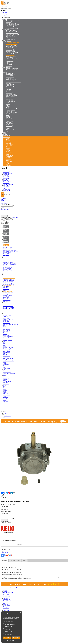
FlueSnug (8, 89)
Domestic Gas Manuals (11, 32)
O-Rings (8, 104)
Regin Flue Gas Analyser (12, 56)
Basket (3, 201)
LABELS (5, 40)
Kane (8, 152)
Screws (8, 115)
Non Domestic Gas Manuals (13, 34)
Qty (14, 518)
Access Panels (9, 73)
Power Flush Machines (11, 71)
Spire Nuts (9, 122)
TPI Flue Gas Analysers (12, 59)
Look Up (19, 544)
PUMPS (5, 133)
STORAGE (6, 135)
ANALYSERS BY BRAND (12, 43)
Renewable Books (10, 37)
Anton (8, 139)
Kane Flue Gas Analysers (12, 53)
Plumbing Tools (10, 111)
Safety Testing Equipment (12, 113)
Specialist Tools (10, 121)
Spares (8, 120)
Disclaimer (6, 178)
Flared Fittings (10, 86)
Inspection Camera (10, 51)
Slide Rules (9, 38)
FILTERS (5, 132)
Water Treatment (10, 130)
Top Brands (6, 188)
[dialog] (12, 627)
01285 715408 (4, 7)
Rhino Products (10, 155)
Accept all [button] (7, 638)
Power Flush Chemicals (12, 70)
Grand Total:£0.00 (5, 210)
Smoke (8, 117)
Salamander (9, 157)
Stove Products (10, 124)
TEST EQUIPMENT (8, 42)
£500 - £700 (9, 65)
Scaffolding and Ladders (12, 114)
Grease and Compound (11, 95)
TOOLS (5, 72)
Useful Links (7, 190)
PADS (5, 20)
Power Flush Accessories (12, 69)
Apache (8, 141)
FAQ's (5, 179)
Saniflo (8, 158)
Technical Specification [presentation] (15, 561)
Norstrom (8, 153)
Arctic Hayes (9, 142)
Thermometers (10, 126)
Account (3, 199)
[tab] (5, 561)
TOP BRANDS (7, 137)
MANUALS (6, 29)
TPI (7, 163)
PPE (7, 108)
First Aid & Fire (10, 84)
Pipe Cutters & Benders (12, 109)
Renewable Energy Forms (12, 28)
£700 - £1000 (9, 66)
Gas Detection (9, 93)
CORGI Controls (10, 144)
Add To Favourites (5, 521)
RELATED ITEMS (11, 55)
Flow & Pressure (10, 87)
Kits (7, 98)
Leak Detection (10, 99)
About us (6, 171)
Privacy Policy (7, 182)
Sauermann (9, 159)
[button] (12, 641)
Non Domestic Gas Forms (12, 26)
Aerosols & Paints (10, 76)
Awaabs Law (7, 172)
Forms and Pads (7, 181)
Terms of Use (7, 187)
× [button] (20, 613)
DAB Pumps (9, 147)
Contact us (6, 174)
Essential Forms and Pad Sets (13, 24)
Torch (8, 127)
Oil (7, 105)
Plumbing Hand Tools (11, 110)
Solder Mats (9, 119)
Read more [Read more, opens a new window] (11, 621)
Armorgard (9, 143)
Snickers (8, 160)
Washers (8, 128)
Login (5, 15)
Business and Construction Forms (14, 21)
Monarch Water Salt (11, 102)
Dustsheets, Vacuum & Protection (14, 82)
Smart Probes (9, 57)
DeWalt (8, 148)
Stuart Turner (9, 162)
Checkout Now (4, 216)
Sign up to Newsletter (9, 184)
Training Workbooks (11, 39)
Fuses (8, 92)
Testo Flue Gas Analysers (12, 60)
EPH (7, 149)
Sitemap (6, 185)
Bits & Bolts (9, 78)
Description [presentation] (5, 561)
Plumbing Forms (10, 27)
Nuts (7, 103)
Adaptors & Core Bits (11, 75)
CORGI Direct (10, 146)
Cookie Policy (7, 176)
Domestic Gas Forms (11, 23)
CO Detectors (9, 48)
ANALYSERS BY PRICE (12, 44)
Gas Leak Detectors (11, 50)
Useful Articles (7, 189)
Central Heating (10, 81)
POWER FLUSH (7, 67)
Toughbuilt (9, 165)
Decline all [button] (16, 638)
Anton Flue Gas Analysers (12, 46)
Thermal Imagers (10, 61)
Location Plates (10, 100)
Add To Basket (4, 520)
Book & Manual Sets (11, 31)
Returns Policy (7, 183)
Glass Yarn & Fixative (11, 94)
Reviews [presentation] (25, 561)
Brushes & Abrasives (11, 80)
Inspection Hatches (11, 97)
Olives (8, 106)
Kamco (8, 151)
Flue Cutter (9, 88)
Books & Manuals (8, 173)
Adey (8, 138)
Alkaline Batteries (10, 77)
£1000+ (8, 62)
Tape (7, 125)
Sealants (8, 116)
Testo (8, 164)
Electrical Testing (10, 49)
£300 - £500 (9, 64)
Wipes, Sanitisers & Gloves (12, 131)
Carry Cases (9, 22)
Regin (8, 154)
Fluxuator (8, 91)
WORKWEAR (7, 136)
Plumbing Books (10, 35)
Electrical (8, 83)
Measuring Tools (10, 54)
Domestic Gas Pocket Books (13, 33)
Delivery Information (8, 177)
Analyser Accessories (11, 45)
